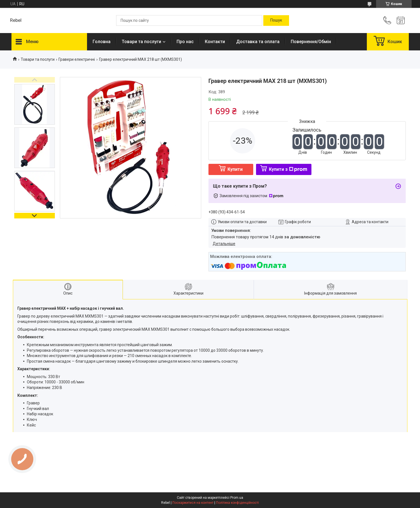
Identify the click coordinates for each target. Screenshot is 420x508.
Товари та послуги (141, 42)
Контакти (215, 42)
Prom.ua (237, 498)
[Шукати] (276, 20)
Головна (102, 42)
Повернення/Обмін (311, 42)
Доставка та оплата (258, 42)
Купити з (288, 169)
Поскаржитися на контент (193, 503)
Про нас (185, 42)
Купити (235, 169)
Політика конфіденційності (237, 503)
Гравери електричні (77, 59)
